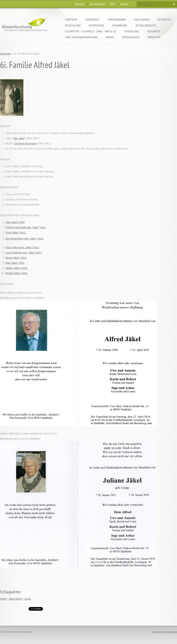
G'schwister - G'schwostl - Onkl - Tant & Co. (91, 31)
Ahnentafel (92, 20)
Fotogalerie (132, 31)
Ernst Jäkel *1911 (16, 233)
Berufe (110, 37)
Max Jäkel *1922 (15, 263)
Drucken (124, 4)
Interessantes (131, 37)
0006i (3, 599)
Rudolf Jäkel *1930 (17, 273)
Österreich (164, 20)
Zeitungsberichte (146, 25)
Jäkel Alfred (15, 599)
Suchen (173, 4)
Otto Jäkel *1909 (15, 222)
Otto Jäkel (19, 138)
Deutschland (73, 25)
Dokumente (154, 31)
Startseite (71, 20)
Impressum (154, 37)
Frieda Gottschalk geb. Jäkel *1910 (26, 227)
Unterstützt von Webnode (165, 632)
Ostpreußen (96, 25)
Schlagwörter (10, 592)
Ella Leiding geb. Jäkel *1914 (22, 247)
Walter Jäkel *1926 (17, 268)
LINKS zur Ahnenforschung (81, 37)
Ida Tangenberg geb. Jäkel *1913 (25, 239)
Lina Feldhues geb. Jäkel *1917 (24, 253)
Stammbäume (120, 25)
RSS (112, 4)
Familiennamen (117, 20)
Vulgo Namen (142, 20)
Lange (27, 599)
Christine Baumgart (25, 144)
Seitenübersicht (97, 4)
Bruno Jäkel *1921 (16, 258)
